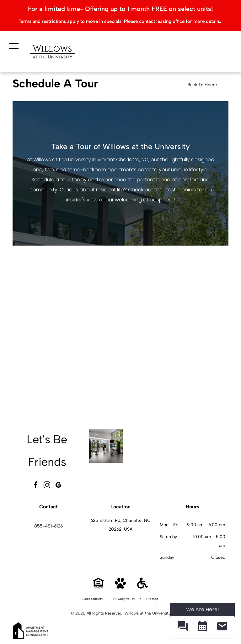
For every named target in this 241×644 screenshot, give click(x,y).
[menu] (14, 46)
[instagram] (47, 486)
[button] (182, 627)
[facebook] (36, 486)
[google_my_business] (58, 486)
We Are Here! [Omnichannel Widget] (203, 609)
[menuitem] (93, 599)
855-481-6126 (48, 526)
